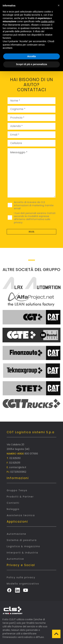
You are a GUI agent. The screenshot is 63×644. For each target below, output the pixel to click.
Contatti (13, 503)
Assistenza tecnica (21, 515)
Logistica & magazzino (23, 546)
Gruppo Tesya (17, 490)
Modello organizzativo (23, 584)
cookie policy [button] (47, 21)
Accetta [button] (32, 56)
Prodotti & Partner (20, 497)
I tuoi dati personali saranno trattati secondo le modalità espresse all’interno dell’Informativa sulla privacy (35, 218)
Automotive (15, 559)
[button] (59, 5)
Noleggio (13, 509)
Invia (32, 232)
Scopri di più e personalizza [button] (31, 64)
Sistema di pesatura (22, 540)
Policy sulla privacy (21, 577)
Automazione (16, 534)
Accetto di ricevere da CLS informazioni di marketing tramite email (34, 205)
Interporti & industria (22, 553)
